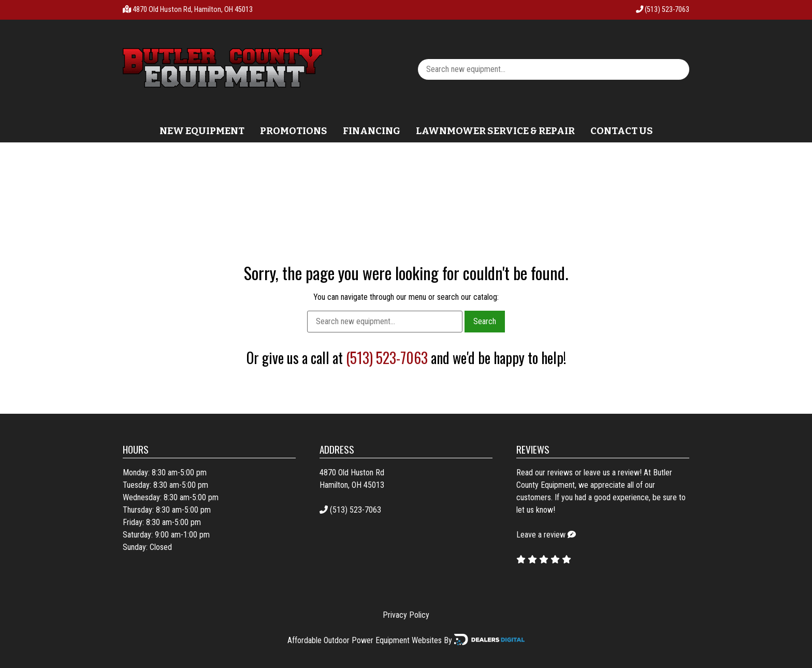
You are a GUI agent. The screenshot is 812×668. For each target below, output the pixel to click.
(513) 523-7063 (663, 10)
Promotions (294, 131)
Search (485, 321)
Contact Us (622, 131)
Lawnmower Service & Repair (495, 131)
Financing (372, 131)
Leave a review (541, 535)
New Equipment (202, 131)
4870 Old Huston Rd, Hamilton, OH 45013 (193, 10)
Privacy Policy (406, 615)
